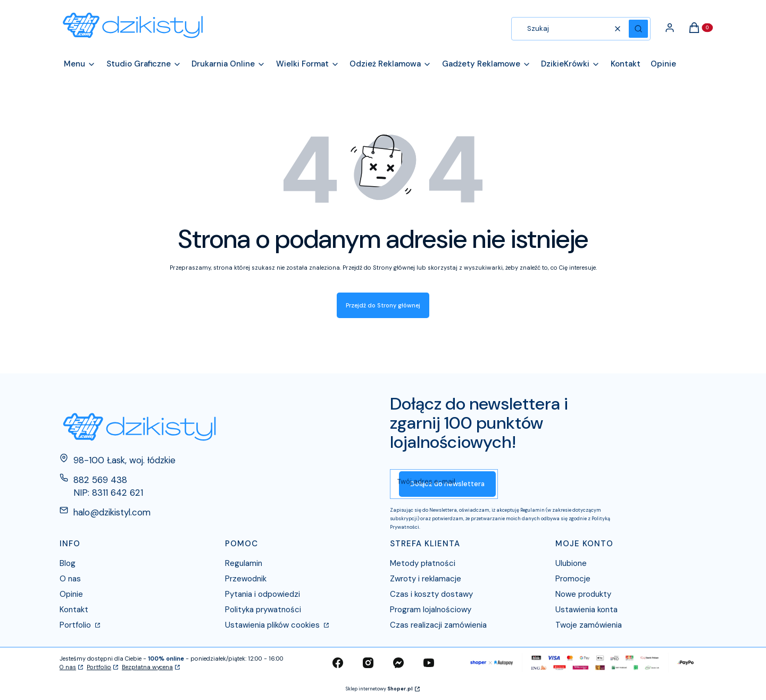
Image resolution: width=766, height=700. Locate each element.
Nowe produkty (583, 594)
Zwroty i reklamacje (426, 579)
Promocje (573, 579)
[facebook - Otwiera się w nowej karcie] (338, 663)
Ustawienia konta (586, 610)
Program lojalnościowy (431, 610)
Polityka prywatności (263, 610)
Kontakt (74, 610)
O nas (70, 579)
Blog (68, 563)
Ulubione (571, 563)
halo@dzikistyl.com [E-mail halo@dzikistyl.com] (112, 512)
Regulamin (244, 563)
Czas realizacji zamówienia (438, 625)
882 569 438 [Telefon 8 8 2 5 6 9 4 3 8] (100, 480)
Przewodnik (246, 579)
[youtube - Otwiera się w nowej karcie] (429, 663)
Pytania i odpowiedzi (263, 594)
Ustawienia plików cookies (273, 625)
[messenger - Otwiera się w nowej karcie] (398, 663)
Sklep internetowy (379, 689)
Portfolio (76, 625)
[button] (638, 29)
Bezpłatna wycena (147, 667)
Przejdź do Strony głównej (383, 305)
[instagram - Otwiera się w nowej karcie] (368, 663)
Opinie (71, 594)
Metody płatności (423, 563)
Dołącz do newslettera (447, 484)
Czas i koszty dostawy (431, 594)
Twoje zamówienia (589, 625)
